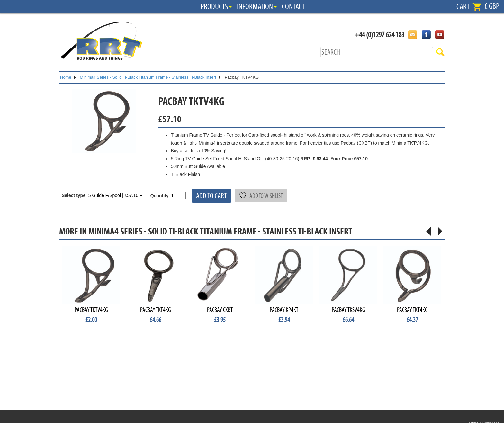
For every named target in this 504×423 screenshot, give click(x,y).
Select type (74, 195)
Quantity (160, 196)
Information (255, 7)
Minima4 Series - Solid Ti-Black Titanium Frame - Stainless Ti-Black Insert (148, 77)
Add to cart (212, 196)
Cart (463, 7)
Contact (293, 7)
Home (66, 77)
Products (214, 7)
